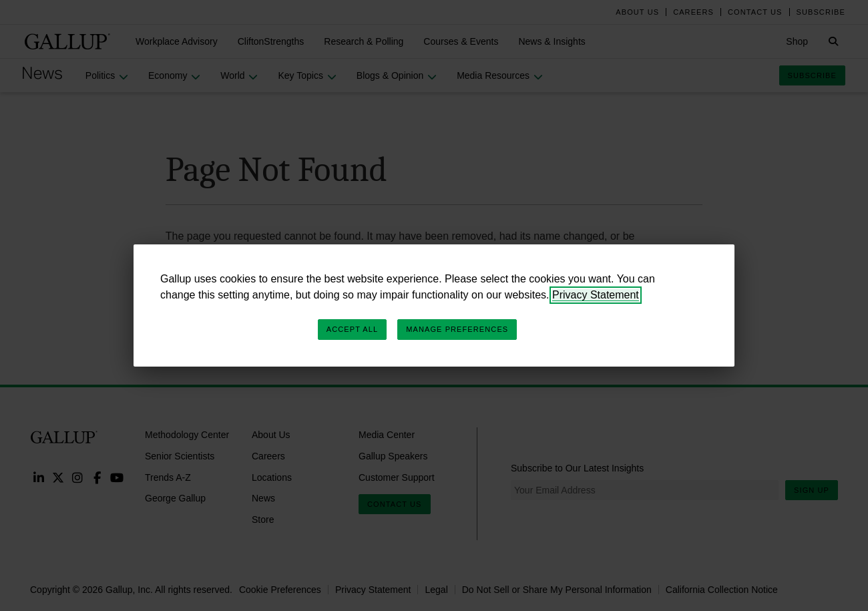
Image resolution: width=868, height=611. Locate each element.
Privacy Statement (596, 295)
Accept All (352, 329)
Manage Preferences (457, 329)
